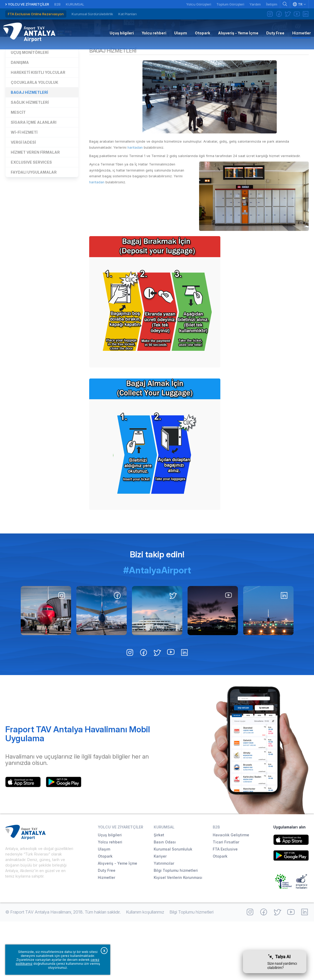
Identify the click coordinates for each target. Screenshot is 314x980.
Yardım (255, 4)
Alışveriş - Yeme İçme (118, 922)
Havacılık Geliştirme (231, 893)
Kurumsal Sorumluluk (173, 908)
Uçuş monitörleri (30, 103)
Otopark (105, 915)
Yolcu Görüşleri (199, 4)
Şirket (159, 893)
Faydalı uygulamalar (34, 223)
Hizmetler (157, 56)
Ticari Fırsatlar (226, 901)
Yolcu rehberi (110, 901)
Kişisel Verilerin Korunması (178, 936)
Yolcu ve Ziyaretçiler (28, 4)
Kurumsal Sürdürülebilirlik (92, 14)
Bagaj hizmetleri (29, 143)
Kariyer (160, 915)
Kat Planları (127, 14)
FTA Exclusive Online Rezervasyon (36, 14)
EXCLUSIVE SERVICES (31, 213)
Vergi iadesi (23, 193)
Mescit (18, 163)
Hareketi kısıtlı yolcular (38, 123)
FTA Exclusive (225, 908)
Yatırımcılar (164, 922)
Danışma (20, 113)
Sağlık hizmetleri (30, 153)
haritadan (159, 200)
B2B (57, 4)
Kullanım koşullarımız (145, 971)
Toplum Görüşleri (230, 4)
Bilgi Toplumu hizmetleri (176, 929)
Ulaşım (104, 908)
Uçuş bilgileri (110, 893)
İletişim (272, 4)
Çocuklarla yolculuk (34, 133)
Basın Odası (165, 901)
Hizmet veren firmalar (35, 203)
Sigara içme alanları (34, 173)
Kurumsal (75, 4)
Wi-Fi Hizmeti (24, 183)
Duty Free (107, 929)
